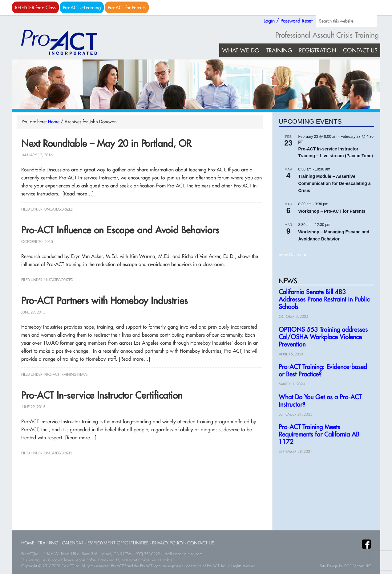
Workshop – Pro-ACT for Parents (332, 211)
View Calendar (293, 255)
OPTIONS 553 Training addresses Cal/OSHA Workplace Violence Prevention (323, 337)
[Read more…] (78, 194)
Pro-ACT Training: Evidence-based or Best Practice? (323, 370)
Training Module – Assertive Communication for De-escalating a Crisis (335, 183)
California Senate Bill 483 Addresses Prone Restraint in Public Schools (324, 299)
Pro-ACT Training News (66, 374)
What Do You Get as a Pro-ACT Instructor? (320, 401)
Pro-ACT (64, 43)
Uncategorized (59, 209)
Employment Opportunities (118, 543)
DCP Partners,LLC (358, 566)
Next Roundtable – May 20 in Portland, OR (106, 143)
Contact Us (201, 543)
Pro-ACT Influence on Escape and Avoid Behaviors (120, 230)
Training (48, 543)
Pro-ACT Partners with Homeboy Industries (105, 301)
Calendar (73, 543)
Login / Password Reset (288, 21)
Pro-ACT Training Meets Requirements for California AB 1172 (319, 434)
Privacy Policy (168, 543)
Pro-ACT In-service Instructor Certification (102, 395)
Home (28, 543)
